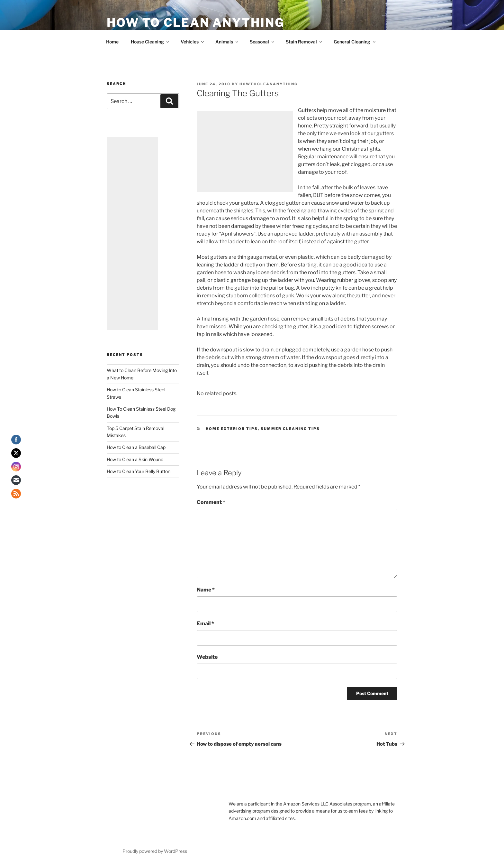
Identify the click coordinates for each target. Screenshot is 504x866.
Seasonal (262, 42)
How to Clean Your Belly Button (139, 471)
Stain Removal (304, 42)
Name (206, 590)
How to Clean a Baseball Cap (136, 447)
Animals (227, 42)
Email (205, 624)
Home (112, 42)
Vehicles (193, 42)
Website (207, 657)
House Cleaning (150, 42)
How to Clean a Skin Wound (135, 459)
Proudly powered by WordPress (155, 851)
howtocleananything (269, 84)
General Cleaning (355, 42)
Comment (211, 502)
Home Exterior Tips (232, 429)
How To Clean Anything (195, 23)
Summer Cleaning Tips (290, 429)
